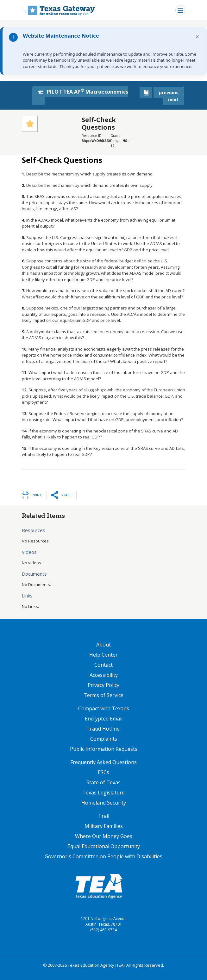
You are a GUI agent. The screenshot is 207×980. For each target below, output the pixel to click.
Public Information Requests (104, 749)
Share (66, 495)
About (103, 645)
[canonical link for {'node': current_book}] (146, 92)
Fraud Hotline (103, 729)
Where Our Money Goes (104, 836)
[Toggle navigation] (180, 10)
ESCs (103, 772)
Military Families (104, 826)
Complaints (104, 739)
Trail (104, 816)
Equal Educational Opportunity (104, 846)
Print (37, 495)
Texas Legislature (103, 793)
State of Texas (103, 782)
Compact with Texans (104, 708)
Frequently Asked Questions (103, 762)
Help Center (103, 655)
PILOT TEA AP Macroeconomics (83, 91)
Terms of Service (103, 695)
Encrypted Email (104, 719)
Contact (103, 665)
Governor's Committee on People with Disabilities (103, 856)
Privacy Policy (103, 685)
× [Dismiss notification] (197, 37)
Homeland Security (104, 803)
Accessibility (104, 675)
